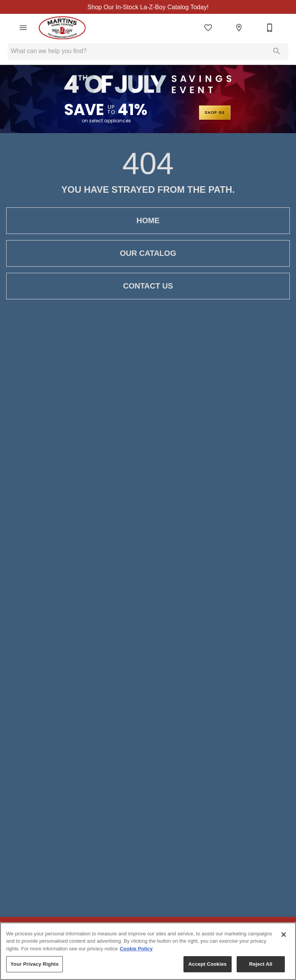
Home (148, 221)
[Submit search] (277, 52)
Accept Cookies (208, 964)
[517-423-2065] (270, 28)
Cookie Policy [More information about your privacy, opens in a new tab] (136, 949)
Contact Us (148, 286)
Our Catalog (148, 254)
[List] (208, 28)
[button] (23, 28)
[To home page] (62, 28)
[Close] (284, 935)
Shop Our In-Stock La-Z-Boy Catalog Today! (148, 7)
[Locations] (239, 28)
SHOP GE (214, 113)
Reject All (261, 964)
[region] (148, 951)
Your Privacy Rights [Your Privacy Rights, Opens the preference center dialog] (34, 964)
